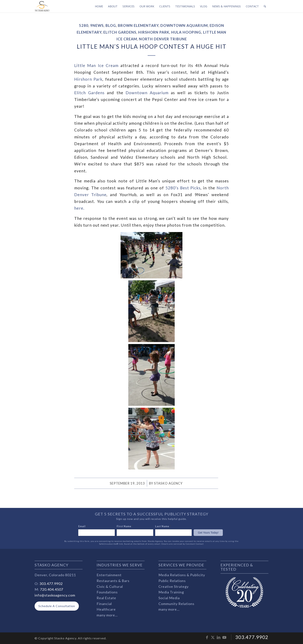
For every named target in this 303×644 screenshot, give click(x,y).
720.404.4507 (52, 589)
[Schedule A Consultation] (57, 606)
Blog (111, 25)
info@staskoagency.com (55, 595)
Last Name (163, 526)
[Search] (265, 6)
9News (97, 25)
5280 (84, 25)
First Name (125, 526)
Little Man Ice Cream (96, 65)
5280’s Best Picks (183, 188)
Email (83, 526)
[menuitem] (99, 6)
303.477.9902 (51, 584)
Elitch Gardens (120, 32)
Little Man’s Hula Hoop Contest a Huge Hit (152, 46)
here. (79, 208)
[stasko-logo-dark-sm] (42, 6)
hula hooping (186, 32)
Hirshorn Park (154, 32)
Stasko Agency (168, 483)
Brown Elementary (138, 25)
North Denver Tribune (163, 39)
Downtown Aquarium (184, 25)
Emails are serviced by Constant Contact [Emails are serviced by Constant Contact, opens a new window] (183, 544)
